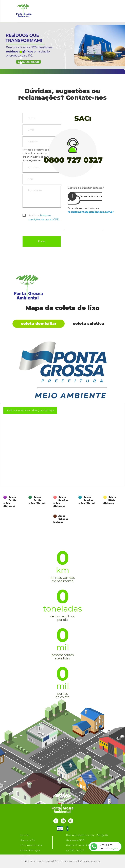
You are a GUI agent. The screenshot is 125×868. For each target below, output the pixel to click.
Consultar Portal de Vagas (85, 197)
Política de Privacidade (35, 860)
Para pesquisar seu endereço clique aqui (30, 410)
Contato (26, 855)
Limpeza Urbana (31, 845)
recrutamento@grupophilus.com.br (91, 212)
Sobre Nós (28, 840)
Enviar (42, 241)
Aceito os (44, 216)
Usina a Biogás (30, 850)
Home (25, 835)
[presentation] (48, 228)
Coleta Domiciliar (39, 324)
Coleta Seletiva (88, 324)
